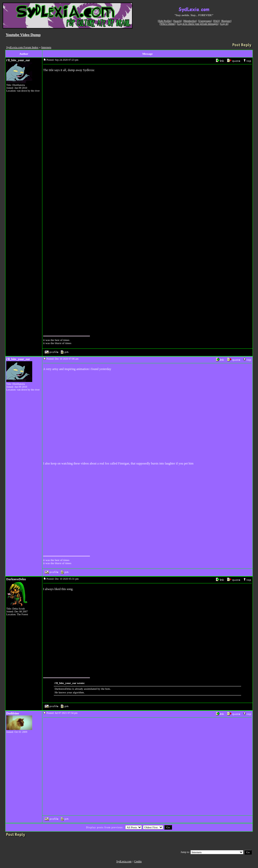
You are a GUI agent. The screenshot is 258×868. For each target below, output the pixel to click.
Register (226, 21)
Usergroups (205, 21)
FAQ (216, 21)
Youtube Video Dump (23, 35)
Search (177, 21)
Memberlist (190, 21)
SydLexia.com (124, 861)
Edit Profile (165, 21)
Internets (46, 47)
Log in (224, 24)
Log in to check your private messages (198, 24)
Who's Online (167, 24)
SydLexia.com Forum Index (22, 47)
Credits (138, 861)
